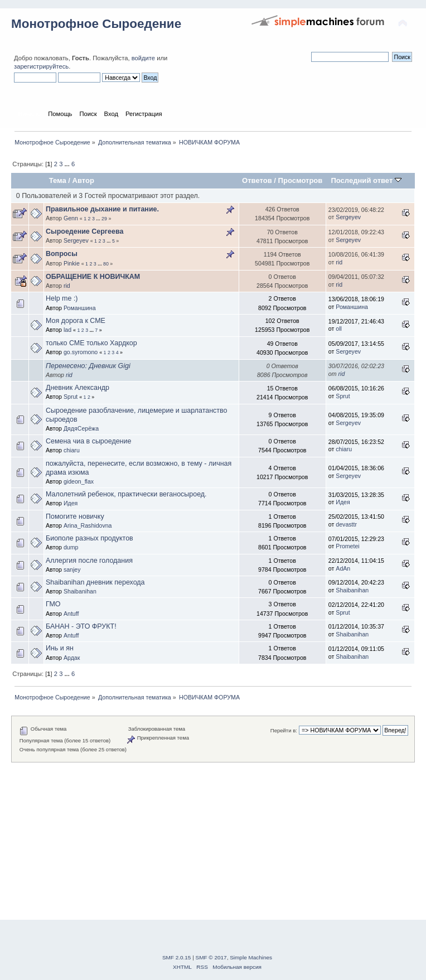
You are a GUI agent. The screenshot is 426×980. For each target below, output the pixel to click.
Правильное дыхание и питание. (102, 209)
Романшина (80, 308)
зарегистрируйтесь (41, 66)
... (68, 164)
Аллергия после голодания (89, 561)
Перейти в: (284, 730)
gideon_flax (79, 481)
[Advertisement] (213, 841)
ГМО (53, 604)
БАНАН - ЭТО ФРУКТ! (81, 626)
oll (339, 329)
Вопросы (62, 254)
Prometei (347, 546)
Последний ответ (366, 180)
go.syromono (81, 352)
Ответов (257, 180)
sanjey (72, 569)
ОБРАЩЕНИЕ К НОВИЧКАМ (93, 277)
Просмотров (301, 180)
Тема (58, 180)
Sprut (71, 397)
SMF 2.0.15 (177, 957)
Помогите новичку (75, 516)
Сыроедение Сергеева (84, 231)
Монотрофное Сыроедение (96, 24)
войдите (143, 58)
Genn (71, 218)
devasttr (346, 524)
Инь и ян (60, 648)
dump (71, 547)
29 (104, 219)
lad (67, 330)
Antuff (71, 614)
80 (106, 264)
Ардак (72, 658)
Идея (71, 503)
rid (339, 262)
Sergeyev (348, 217)
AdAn (343, 568)
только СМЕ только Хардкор (91, 343)
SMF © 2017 (211, 957)
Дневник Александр (78, 388)
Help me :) (62, 298)
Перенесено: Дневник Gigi (88, 366)
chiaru (72, 450)
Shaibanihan (80, 591)
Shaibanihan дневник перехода (95, 582)
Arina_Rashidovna (88, 525)
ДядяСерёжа (81, 428)
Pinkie (72, 263)
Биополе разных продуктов (89, 538)
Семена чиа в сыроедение (88, 441)
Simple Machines (251, 957)
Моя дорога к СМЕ (76, 321)
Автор (83, 180)
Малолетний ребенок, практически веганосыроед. (126, 494)
